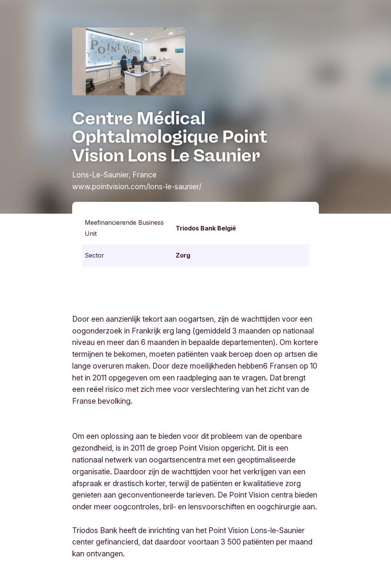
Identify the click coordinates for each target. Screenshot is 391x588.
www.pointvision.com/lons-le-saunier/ (137, 187)
